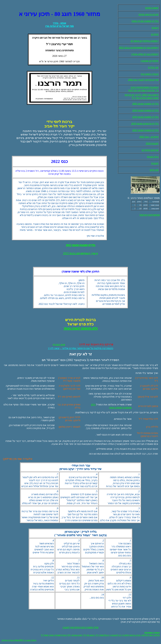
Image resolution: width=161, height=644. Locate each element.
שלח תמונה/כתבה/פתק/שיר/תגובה (81, 627)
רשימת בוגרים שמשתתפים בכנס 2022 (139, 48)
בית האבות (153, 157)
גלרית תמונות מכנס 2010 (145, 110)
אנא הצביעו (59, 344)
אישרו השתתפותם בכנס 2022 (80, 253)
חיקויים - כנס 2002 (149, 137)
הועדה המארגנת (150, 74)
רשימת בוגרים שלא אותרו (145, 54)
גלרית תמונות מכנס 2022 (145, 130)
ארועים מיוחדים (150, 150)
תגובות (155, 163)
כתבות (155, 28)
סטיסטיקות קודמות (150, 215)
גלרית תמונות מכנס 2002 (145, 104)
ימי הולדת (153, 67)
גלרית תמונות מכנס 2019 (145, 117)
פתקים (155, 34)
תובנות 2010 (152, 143)
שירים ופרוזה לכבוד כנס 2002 (143, 80)
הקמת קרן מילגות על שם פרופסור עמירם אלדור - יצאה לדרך (80, 348)
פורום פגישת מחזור (148, 14)
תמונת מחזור (152, 8)
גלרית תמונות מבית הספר (145, 21)
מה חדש (154, 170)
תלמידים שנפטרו (150, 61)
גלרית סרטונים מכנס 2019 (145, 124)
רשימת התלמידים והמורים (145, 41)
